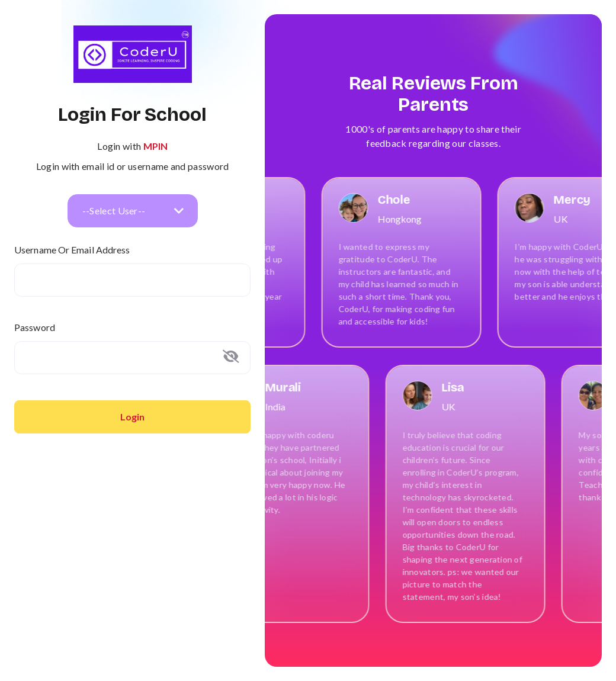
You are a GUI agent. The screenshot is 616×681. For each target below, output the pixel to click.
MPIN (155, 146)
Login (132, 417)
